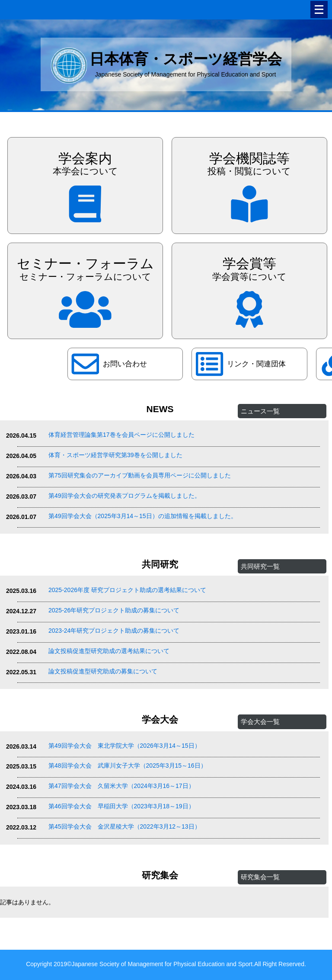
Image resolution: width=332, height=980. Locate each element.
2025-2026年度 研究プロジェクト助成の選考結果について (127, 590)
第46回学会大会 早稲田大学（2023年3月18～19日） (121, 806)
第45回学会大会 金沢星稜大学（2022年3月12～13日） (124, 826)
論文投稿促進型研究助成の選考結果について (109, 651)
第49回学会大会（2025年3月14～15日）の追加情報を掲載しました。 (143, 516)
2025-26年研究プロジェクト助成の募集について (114, 610)
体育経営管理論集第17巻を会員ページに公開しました (121, 435)
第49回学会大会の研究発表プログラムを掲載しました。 (124, 496)
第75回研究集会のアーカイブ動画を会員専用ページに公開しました (140, 475)
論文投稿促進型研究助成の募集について (103, 671)
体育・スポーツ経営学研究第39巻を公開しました (115, 455)
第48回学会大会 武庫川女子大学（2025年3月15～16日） (128, 765)
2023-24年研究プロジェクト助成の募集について (114, 631)
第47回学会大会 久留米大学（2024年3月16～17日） (121, 786)
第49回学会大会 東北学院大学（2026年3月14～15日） (124, 746)
